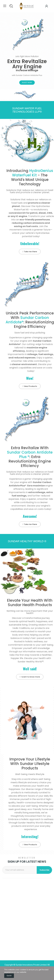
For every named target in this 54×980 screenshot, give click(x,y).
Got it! (9, 976)
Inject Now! (27, 83)
